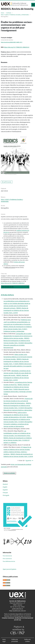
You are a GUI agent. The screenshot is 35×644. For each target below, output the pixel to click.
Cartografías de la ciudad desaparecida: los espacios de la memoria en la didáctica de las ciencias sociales (18, 336)
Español (5, 490)
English (5, 487)
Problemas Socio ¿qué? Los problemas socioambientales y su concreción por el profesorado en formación (17, 322)
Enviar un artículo (9, 473)
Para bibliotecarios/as (9, 561)
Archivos (9, 13)
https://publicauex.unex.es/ (17, 611)
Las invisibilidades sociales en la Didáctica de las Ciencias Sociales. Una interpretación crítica (17, 433)
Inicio (2, 13)
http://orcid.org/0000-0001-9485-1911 (12, 42)
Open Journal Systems (10, 569)
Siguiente (28, 461)
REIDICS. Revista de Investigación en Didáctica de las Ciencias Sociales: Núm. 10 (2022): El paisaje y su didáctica (18, 440)
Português (6, 495)
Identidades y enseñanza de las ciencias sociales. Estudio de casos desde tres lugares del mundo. (17, 373)
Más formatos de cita (8, 287)
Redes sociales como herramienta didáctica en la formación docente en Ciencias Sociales (18, 357)
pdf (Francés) (7, 182)
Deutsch (5, 484)
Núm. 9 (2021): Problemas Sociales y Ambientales (15, 15)
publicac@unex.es (17, 609)
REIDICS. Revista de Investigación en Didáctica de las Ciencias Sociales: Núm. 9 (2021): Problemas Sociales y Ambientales (18, 329)
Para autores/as (7, 559)
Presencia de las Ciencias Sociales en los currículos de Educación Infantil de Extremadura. (18, 401)
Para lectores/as (7, 556)
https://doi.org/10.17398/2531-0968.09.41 (17, 47)
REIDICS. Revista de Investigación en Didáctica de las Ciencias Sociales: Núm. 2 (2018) (16, 310)
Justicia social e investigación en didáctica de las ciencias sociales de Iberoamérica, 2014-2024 (16, 415)
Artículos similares (7, 295)
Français (5, 493)
